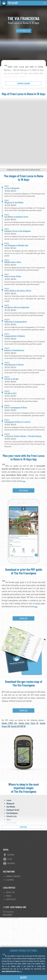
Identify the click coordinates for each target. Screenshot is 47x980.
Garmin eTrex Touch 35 (28, 723)
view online (24, 490)
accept (24, 977)
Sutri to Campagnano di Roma (16, 407)
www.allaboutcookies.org (10, 971)
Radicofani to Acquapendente (16, 322)
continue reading (23, 83)
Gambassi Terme (13, 810)
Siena (9, 820)
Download (23, 618)
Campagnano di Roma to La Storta (17, 422)
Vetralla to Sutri (10, 393)
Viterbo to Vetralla (11, 379)
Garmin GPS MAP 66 (18, 726)
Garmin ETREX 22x (9, 723)
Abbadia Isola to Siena (13, 262)
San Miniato (11, 807)
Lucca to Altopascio (12, 188)
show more (23, 827)
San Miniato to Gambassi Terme (16, 217)
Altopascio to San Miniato (14, 202)
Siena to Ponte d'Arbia (13, 276)
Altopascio (10, 803)
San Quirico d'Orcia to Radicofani (17, 307)
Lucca (9, 800)
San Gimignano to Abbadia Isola (16, 245)
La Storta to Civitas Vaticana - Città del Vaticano (23, 436)
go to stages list (23, 31)
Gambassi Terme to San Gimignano (18, 231)
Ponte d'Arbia (11, 823)
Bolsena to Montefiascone (14, 350)
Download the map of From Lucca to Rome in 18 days (24, 170)
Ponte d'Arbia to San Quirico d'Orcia (18, 291)
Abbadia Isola (12, 816)
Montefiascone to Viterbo (14, 365)
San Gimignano (12, 813)
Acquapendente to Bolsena (15, 336)
